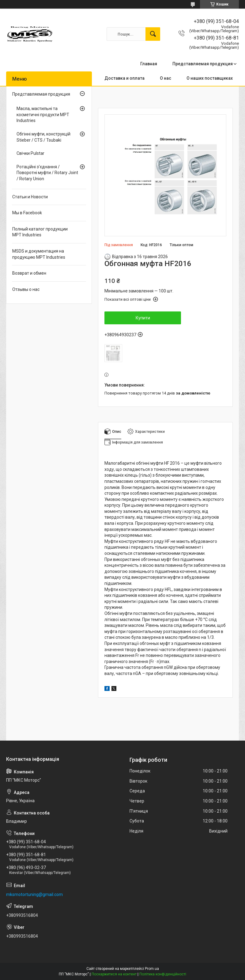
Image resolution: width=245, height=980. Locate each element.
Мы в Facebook (27, 213)
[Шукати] (153, 34)
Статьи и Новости (30, 197)
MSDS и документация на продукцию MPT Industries (39, 254)
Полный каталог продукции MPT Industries (40, 232)
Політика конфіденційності (163, 974)
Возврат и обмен (29, 273)
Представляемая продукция (203, 64)
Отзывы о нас (26, 289)
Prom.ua (152, 969)
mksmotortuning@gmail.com (34, 894)
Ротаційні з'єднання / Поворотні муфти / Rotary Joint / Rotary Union (47, 173)
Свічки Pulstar (30, 153)
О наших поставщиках (210, 78)
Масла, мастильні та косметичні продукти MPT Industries (43, 114)
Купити (143, 318)
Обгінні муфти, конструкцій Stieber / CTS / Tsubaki (43, 137)
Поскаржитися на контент (114, 974)
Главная (149, 64)
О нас (166, 78)
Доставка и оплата (124, 78)
